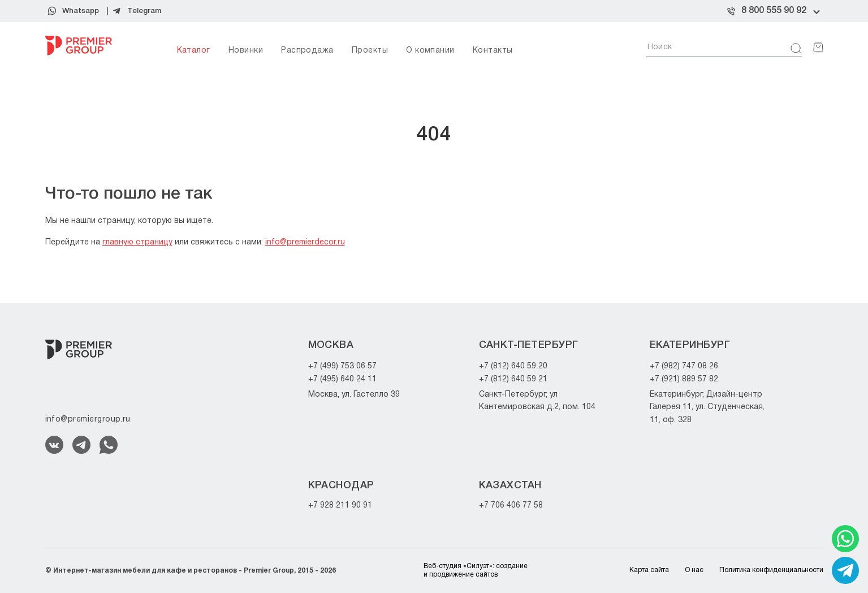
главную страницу (137, 242)
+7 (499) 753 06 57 (342, 366)
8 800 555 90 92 (774, 11)
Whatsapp (81, 11)
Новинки (246, 51)
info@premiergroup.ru (88, 420)
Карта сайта (649, 570)
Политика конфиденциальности (771, 570)
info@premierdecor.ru (305, 242)
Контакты (493, 51)
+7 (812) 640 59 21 (513, 379)
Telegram (144, 11)
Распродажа (307, 51)
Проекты (370, 51)
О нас (694, 570)
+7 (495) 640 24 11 (342, 379)
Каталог (194, 51)
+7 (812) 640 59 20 (513, 366)
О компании (430, 51)
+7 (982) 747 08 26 (684, 366)
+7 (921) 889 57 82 (684, 379)
